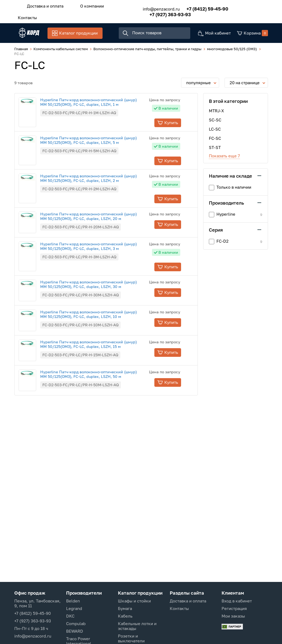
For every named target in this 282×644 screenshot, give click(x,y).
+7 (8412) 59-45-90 (200, 7)
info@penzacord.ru (154, 8)
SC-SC (215, 121)
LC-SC (215, 131)
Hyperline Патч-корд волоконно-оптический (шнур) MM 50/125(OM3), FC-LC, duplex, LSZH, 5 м (98, 142)
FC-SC (215, 140)
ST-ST (215, 149)
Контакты (25, 15)
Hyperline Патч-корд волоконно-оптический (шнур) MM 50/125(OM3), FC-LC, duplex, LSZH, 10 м (98, 316)
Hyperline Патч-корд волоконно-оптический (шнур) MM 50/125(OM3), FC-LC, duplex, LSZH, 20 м (98, 218)
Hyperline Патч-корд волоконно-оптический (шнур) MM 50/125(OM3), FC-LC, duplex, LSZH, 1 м (98, 104)
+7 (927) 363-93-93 (163, 13)
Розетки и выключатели (131, 638)
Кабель (125, 616)
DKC (70, 616)
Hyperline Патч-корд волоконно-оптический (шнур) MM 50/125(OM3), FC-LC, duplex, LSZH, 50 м (98, 376)
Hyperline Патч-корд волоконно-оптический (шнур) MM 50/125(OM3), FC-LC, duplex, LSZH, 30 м (98, 286)
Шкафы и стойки (134, 601)
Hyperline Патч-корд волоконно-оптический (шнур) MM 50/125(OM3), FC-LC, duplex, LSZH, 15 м (98, 346)
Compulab (76, 623)
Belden (73, 601)
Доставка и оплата (43, 5)
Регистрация (234, 608)
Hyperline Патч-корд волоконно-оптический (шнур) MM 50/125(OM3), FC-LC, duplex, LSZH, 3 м (98, 248)
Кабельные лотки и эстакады (137, 626)
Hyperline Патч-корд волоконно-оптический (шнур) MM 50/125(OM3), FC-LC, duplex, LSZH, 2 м (98, 180)
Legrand (74, 608)
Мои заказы (233, 616)
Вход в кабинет (237, 601)
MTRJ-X (216, 112)
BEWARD (75, 631)
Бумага (125, 608)
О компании (85, 5)
